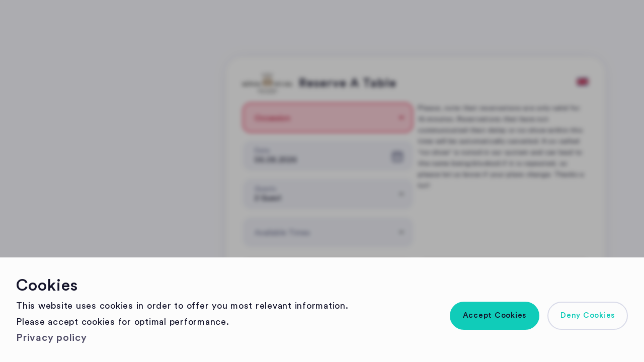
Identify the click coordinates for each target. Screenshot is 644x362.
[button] (495, 316)
